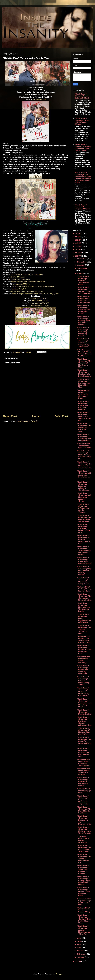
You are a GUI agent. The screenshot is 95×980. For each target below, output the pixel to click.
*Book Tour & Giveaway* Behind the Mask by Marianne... (83, 670)
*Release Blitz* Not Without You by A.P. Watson (83, 771)
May (80, 944)
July (79, 938)
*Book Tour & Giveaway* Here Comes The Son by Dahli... (83, 607)
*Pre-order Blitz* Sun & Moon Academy (83, 839)
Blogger (59, 974)
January (81, 957)
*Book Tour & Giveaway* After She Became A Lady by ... (83, 869)
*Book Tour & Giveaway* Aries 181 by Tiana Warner (82, 121)
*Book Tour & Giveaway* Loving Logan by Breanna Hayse (84, 881)
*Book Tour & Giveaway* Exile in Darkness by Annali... (83, 681)
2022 (79, 246)
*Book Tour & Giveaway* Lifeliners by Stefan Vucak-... (83, 508)
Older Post (61, 416)
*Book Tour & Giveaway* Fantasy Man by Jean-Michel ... (83, 321)
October (81, 265)
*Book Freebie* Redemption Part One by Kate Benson (84, 299)
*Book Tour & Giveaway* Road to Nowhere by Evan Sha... (83, 692)
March (80, 951)
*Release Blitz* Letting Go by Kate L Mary (84, 589)
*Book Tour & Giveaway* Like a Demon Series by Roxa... (84, 703)
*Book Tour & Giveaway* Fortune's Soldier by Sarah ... (83, 782)
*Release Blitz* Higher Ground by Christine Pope (83, 394)
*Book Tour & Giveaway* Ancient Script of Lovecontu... (84, 290)
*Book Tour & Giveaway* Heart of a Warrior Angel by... (84, 416)
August (81, 273)
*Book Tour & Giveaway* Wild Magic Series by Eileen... (83, 332)
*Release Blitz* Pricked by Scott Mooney (83, 660)
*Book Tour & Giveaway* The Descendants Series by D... (84, 518)
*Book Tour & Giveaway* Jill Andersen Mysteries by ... (84, 475)
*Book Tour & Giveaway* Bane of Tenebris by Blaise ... (83, 280)
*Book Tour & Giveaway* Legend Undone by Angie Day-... (83, 800)
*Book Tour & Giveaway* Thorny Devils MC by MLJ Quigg (84, 550)
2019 (78, 256)
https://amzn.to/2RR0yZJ (40, 306)
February (81, 954)
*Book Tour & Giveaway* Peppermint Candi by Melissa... (83, 405)
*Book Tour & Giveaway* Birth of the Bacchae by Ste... (83, 752)
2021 (78, 249)
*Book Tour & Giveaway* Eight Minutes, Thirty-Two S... (84, 830)
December (82, 259)
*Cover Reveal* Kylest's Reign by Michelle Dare (84, 902)
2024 (79, 240)
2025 (79, 237)
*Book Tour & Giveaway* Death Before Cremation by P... (84, 455)
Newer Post (10, 416)
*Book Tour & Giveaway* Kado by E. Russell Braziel (84, 561)
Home (36, 416)
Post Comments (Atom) (26, 421)
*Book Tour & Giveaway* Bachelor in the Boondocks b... (84, 820)
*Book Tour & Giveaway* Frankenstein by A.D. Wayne (84, 373)
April (80, 948)
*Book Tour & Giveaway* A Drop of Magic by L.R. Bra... (84, 539)
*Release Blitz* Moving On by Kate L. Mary (84, 910)
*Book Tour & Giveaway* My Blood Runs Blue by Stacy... (84, 571)
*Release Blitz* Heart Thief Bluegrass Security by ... (83, 762)
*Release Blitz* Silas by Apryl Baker (84, 791)
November (82, 262)
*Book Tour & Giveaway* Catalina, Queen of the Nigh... (84, 528)
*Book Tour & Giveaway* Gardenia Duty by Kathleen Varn (84, 919)
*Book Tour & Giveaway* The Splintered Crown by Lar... (84, 465)
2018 (78, 961)
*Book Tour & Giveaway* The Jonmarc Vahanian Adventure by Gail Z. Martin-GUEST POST (83, 178)
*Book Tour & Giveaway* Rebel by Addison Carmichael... (83, 486)
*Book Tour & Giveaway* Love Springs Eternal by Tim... (84, 383)
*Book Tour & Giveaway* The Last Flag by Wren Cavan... (84, 848)
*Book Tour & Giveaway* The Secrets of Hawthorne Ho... (84, 363)
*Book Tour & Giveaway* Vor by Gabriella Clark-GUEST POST (83, 147)
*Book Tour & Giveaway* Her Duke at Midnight (82, 96)
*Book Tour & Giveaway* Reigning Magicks (83, 207)
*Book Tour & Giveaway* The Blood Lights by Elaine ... (84, 810)
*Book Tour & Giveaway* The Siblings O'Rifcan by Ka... (84, 858)
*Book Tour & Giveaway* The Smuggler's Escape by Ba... (84, 597)
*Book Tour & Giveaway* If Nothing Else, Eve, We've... (84, 731)
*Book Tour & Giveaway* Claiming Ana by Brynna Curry (84, 310)
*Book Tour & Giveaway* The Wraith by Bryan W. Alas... (84, 427)
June (80, 941)
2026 (79, 233)
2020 (79, 253)
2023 (79, 243)
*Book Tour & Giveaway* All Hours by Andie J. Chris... (84, 497)
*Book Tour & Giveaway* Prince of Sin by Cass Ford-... (83, 892)
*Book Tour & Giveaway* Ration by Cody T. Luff (83, 581)
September (82, 268)
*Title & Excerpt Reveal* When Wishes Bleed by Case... (84, 353)
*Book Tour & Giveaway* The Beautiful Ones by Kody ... (84, 741)
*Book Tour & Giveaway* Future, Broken (84, 712)
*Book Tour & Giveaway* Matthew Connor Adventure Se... (84, 721)
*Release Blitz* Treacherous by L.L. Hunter (84, 446)
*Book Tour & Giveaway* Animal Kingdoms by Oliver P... (83, 930)
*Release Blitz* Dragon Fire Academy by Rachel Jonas (84, 639)
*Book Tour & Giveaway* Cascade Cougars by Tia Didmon (83, 343)
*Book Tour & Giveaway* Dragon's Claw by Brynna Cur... (84, 649)
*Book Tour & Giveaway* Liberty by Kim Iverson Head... (84, 437)
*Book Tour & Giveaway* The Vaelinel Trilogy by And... (84, 629)
